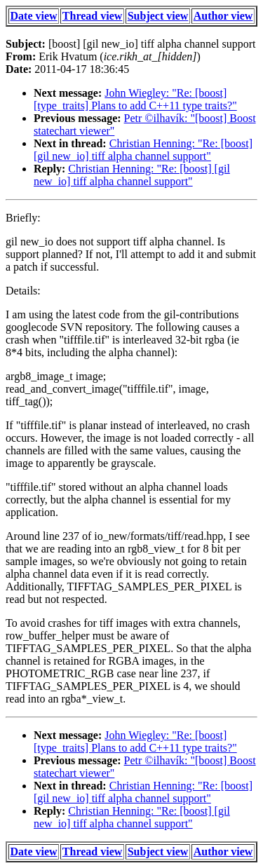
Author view (223, 16)
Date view (34, 16)
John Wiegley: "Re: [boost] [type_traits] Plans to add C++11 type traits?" (135, 99)
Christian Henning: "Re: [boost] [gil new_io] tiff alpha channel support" (143, 150)
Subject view (158, 16)
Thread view (92, 16)
